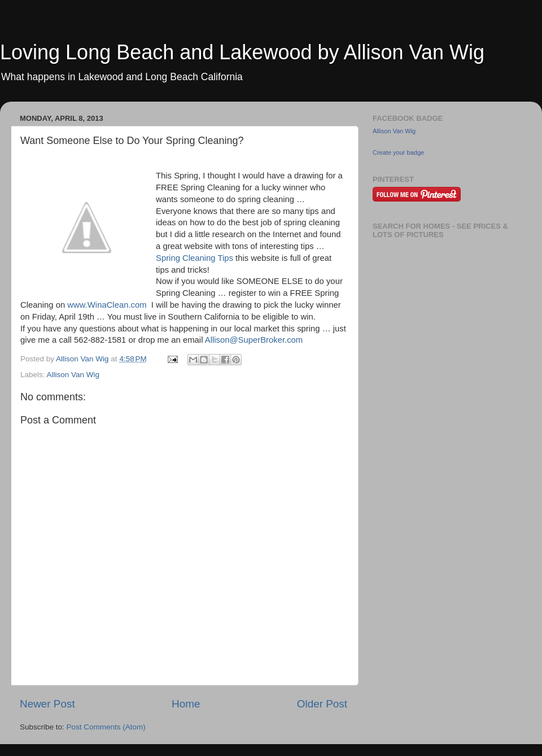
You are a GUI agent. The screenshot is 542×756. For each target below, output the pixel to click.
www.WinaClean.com (107, 305)
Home (186, 704)
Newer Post (47, 704)
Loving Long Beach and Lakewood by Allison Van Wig (242, 52)
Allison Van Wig (73, 375)
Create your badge (398, 152)
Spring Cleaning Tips (194, 258)
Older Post (322, 704)
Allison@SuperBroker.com (254, 340)
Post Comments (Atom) (106, 727)
